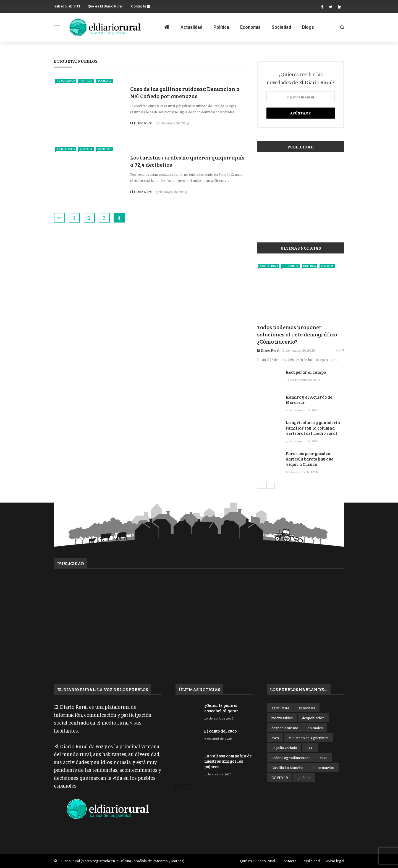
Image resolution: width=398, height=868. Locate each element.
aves (275, 738)
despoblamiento (285, 728)
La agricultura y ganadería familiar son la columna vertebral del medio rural (313, 428)
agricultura (280, 708)
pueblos (304, 777)
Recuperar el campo (306, 372)
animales (315, 728)
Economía (250, 27)
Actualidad (191, 27)
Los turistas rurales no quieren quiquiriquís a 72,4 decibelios (187, 161)
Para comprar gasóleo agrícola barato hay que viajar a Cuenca (310, 459)
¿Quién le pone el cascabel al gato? (221, 708)
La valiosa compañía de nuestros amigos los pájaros (228, 761)
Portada (86, 81)
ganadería (307, 708)
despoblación (313, 718)
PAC (310, 747)
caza (324, 757)
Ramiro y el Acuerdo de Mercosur (309, 400)
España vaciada (284, 747)
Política (221, 27)
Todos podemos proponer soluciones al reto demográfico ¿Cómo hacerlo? (297, 334)
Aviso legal (335, 861)
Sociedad (281, 27)
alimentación (323, 767)
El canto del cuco (220, 731)
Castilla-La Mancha (287, 767)
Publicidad (311, 861)
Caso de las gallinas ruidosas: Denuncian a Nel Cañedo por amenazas (185, 92)
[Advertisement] (301, 195)
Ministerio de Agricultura (308, 738)
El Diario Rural (141, 123)
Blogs (308, 27)
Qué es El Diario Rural (105, 6)
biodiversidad (282, 718)
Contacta (141, 6)
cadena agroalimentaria (291, 757)
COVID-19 (280, 777)
